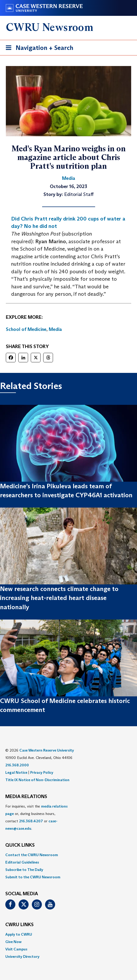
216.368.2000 (17, 765)
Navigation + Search (38, 49)
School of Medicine (26, 329)
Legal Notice (16, 772)
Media (55, 329)
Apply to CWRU (19, 934)
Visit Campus (16, 949)
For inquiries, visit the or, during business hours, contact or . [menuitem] (36, 817)
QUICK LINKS (20, 845)
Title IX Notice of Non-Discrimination (37, 780)
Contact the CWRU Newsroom (32, 855)
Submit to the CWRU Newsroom (33, 877)
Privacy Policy (42, 772)
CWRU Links (19, 925)
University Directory (22, 956)
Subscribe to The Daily (24, 870)
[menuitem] (68, 855)
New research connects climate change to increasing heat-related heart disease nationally (59, 598)
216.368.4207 (31, 821)
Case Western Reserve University (47, 750)
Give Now (13, 942)
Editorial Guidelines (22, 862)
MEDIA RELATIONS (26, 797)
